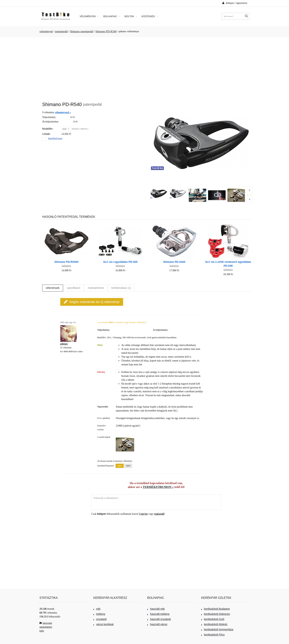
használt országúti (159, 619)
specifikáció (74, 288)
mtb (97, 609)
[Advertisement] (144, 67)
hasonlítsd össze (55, 138)
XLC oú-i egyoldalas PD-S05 (120, 262)
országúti (100, 619)
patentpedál (61, 31)
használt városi (157, 624)
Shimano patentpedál (82, 31)
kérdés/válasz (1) (121, 288)
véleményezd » (63, 112)
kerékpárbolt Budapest (216, 609)
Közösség (150, 16)
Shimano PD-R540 (106, 31)
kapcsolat (46, 623)
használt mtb (156, 609)
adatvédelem (46, 627)
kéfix (42, 631)
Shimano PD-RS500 (66, 262)
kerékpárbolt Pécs (213, 635)
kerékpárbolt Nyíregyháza (217, 629)
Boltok (131, 16)
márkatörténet (96, 288)
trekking (99, 614)
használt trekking (158, 614)
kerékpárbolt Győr (213, 619)
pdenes (64, 344)
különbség (66, 266)
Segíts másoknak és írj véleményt (92, 302)
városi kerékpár (104, 624)
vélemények (46, 31)
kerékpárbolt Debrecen (216, 614)
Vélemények (89, 16)
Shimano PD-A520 (174, 262)
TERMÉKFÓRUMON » (158, 487)
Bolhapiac (112, 16)
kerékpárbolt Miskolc (214, 624)
